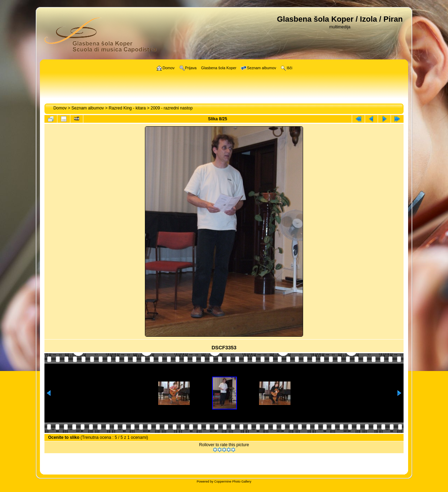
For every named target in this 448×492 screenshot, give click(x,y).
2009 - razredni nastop (171, 108)
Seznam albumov (88, 108)
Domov (60, 108)
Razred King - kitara (127, 108)
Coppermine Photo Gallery (233, 482)
